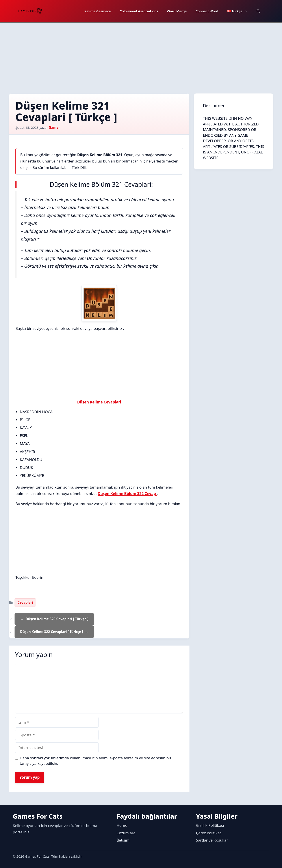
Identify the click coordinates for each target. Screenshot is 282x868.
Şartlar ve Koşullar (212, 840)
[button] (258, 11)
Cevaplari (25, 602)
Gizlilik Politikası (210, 825)
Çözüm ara (126, 833)
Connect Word (207, 11)
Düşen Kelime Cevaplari (99, 402)
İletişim (123, 840)
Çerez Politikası (209, 833)
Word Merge (177, 11)
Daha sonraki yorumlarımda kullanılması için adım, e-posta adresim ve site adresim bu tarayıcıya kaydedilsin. (96, 761)
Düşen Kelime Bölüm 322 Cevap (127, 494)
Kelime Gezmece (98, 11)
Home (122, 825)
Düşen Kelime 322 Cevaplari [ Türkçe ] (51, 632)
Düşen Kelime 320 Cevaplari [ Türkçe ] (57, 619)
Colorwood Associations (139, 11)
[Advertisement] (141, 56)
